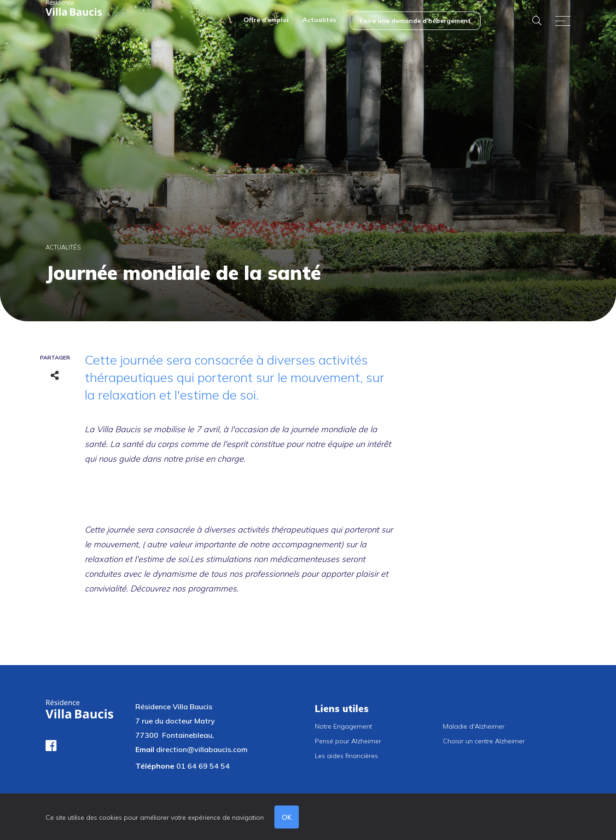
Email (145, 749)
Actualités (63, 247)
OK (287, 817)
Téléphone (155, 766)
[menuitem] (266, 21)
